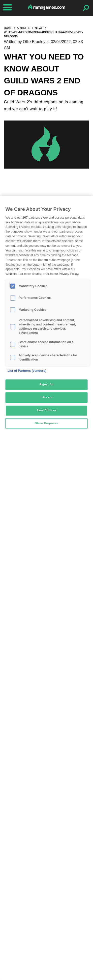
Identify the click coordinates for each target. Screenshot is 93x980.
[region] (46, 588)
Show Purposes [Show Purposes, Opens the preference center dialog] (46, 423)
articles (24, 28)
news (39, 28)
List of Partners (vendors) (27, 371)
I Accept (46, 397)
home (8, 28)
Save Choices (46, 410)
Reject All (46, 384)
